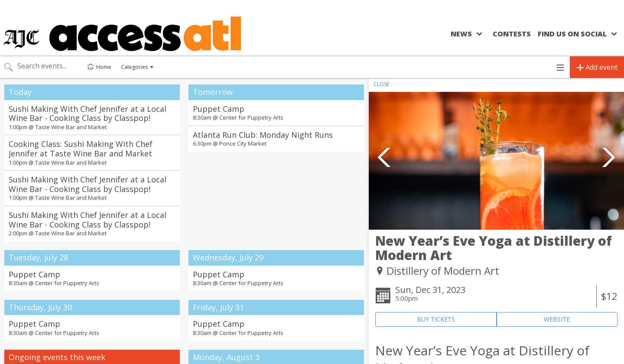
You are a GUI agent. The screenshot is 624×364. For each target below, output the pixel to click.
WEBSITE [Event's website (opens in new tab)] (557, 319)
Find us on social (572, 34)
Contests (512, 34)
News (461, 34)
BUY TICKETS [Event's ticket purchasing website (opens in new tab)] (436, 319)
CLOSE (381, 84)
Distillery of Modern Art (443, 271)
